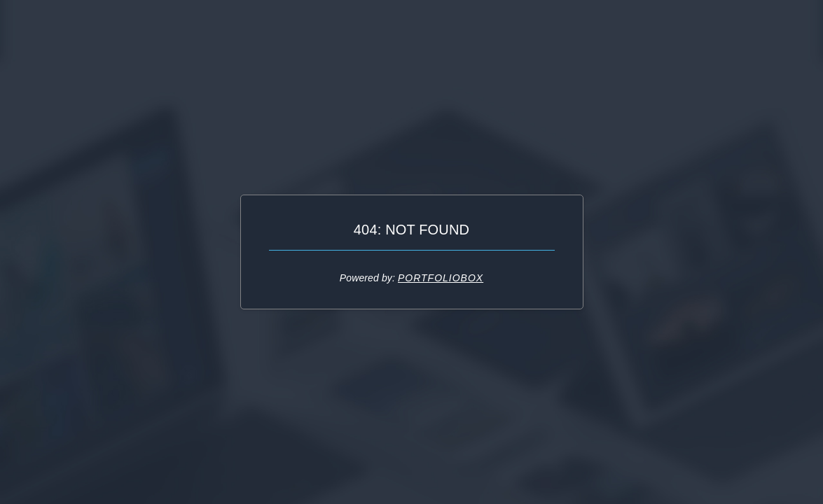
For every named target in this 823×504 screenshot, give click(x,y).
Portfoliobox (441, 278)
